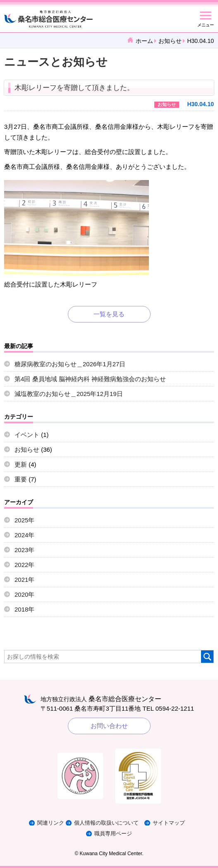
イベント (27, 435)
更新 (21, 464)
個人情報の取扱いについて (106, 823)
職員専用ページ (113, 834)
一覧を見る (109, 314)
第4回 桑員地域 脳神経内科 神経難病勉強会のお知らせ (90, 379)
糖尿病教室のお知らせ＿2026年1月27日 (70, 364)
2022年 (24, 565)
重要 (21, 479)
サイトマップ (169, 823)
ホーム (144, 41)
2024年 (24, 535)
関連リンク (51, 823)
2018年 (24, 609)
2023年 (24, 550)
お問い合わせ (109, 726)
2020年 (24, 594)
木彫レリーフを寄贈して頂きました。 (74, 88)
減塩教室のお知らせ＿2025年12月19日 (69, 394)
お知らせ (170, 41)
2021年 (24, 580)
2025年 (24, 520)
